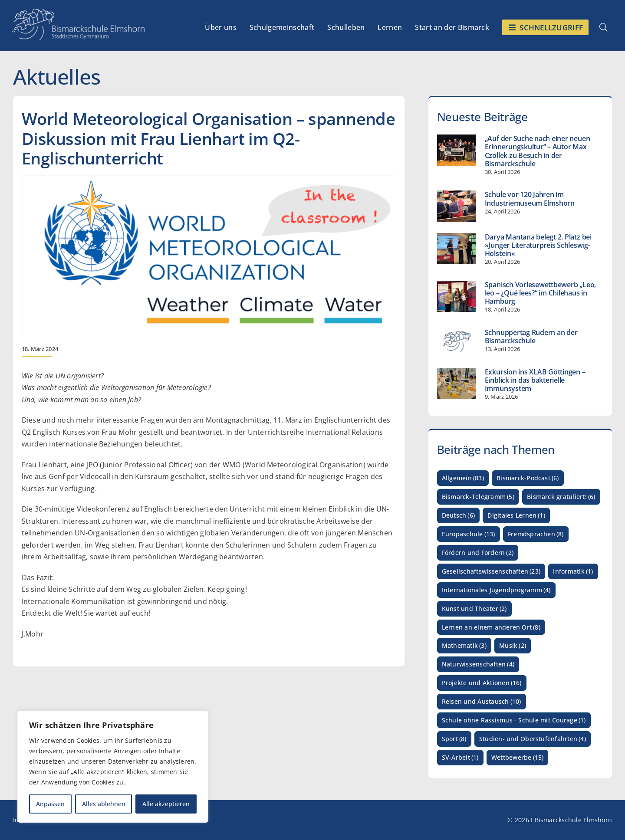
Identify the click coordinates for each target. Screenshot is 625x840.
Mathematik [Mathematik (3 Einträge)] (464, 646)
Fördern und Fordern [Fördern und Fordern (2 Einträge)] (478, 553)
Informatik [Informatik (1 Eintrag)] (573, 572)
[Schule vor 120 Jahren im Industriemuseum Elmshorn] (457, 206)
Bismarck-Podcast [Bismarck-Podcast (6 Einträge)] (528, 478)
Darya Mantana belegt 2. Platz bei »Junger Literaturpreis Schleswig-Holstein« (538, 245)
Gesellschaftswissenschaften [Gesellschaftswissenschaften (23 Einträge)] (491, 572)
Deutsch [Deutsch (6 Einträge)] (458, 516)
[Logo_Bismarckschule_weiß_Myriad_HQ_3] (79, 12)
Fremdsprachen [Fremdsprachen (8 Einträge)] (536, 534)
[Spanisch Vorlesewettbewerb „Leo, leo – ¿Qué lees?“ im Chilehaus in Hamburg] (457, 296)
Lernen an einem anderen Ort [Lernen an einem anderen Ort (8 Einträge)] (491, 628)
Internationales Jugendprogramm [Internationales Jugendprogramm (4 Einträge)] (496, 590)
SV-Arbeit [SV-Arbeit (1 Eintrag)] (460, 758)
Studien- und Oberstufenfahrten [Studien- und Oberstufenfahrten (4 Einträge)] (533, 739)
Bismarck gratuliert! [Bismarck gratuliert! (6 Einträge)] (561, 497)
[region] (113, 767)
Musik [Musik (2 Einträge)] (513, 646)
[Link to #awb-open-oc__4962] (604, 27)
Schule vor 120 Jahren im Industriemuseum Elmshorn (530, 199)
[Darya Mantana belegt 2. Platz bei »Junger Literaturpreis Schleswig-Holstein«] (457, 249)
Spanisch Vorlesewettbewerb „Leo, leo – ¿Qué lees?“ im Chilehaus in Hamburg (540, 293)
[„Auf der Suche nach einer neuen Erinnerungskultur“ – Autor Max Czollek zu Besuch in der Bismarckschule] (457, 150)
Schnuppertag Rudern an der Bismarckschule (531, 336)
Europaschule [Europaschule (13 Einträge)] (469, 534)
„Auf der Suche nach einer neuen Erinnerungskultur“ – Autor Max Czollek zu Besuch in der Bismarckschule (538, 151)
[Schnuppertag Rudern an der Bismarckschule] (457, 341)
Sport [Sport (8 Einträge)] (454, 739)
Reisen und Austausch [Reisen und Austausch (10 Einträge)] (482, 702)
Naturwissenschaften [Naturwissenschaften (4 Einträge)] (478, 664)
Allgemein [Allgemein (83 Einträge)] (463, 478)
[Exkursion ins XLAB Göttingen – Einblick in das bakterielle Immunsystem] (457, 384)
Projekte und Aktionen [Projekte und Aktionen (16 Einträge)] (482, 683)
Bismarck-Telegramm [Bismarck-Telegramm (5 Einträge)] (478, 497)
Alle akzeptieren (166, 804)
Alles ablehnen (104, 804)
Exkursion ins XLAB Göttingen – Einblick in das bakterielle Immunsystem (535, 380)
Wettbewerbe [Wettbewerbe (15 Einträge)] (518, 758)
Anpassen (50, 804)
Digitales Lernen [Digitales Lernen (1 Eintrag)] (516, 516)
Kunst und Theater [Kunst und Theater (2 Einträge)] (474, 609)
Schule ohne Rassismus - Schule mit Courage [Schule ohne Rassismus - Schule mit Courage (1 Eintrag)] (514, 720)
